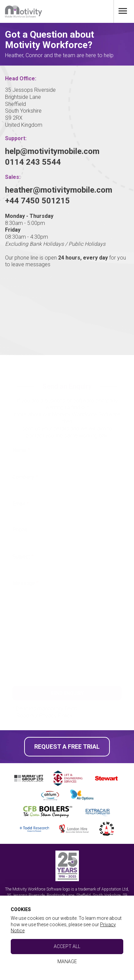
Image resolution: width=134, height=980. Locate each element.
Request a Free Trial (67, 747)
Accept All (67, 946)
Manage (67, 962)
